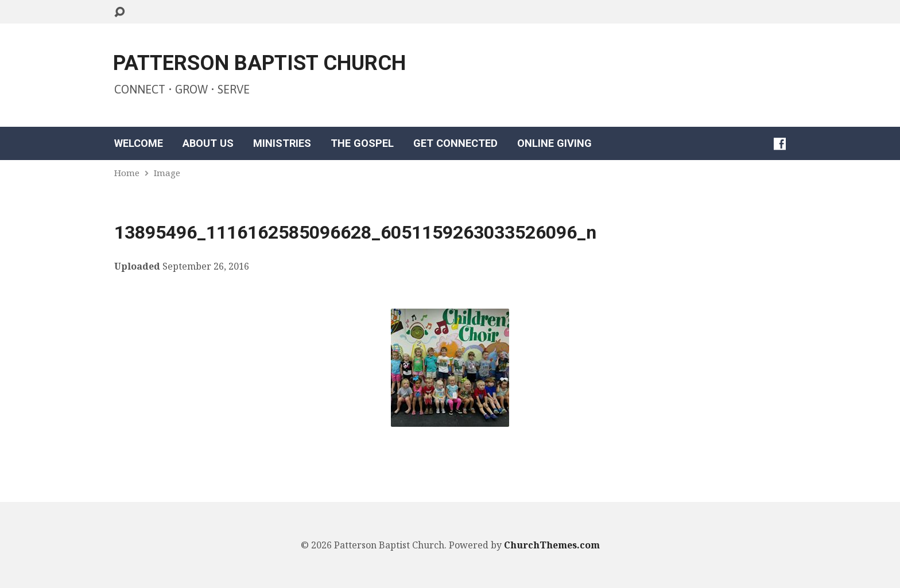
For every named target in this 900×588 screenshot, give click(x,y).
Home (127, 173)
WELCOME (139, 143)
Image (167, 173)
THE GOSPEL (362, 143)
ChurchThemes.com (552, 545)
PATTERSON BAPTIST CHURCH (259, 63)
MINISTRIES (282, 143)
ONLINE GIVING (554, 143)
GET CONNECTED (455, 143)
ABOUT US (208, 143)
